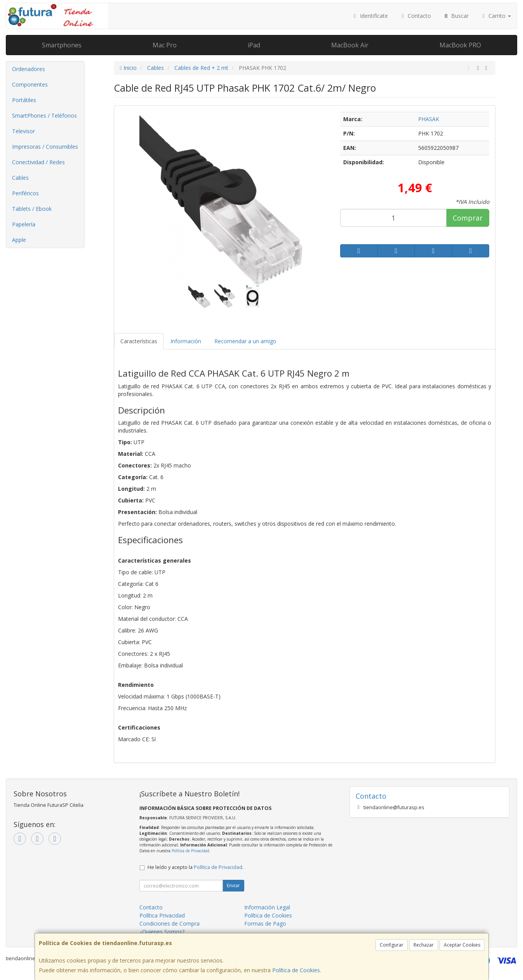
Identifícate (370, 16)
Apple (19, 240)
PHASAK (429, 119)
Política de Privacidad (190, 851)
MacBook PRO (460, 45)
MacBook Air (350, 45)
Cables (20, 178)
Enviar (233, 885)
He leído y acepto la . (195, 867)
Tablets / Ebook (32, 209)
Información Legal (267, 907)
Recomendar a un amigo (245, 341)
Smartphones (62, 45)
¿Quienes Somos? (162, 932)
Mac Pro (165, 45)
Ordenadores (29, 69)
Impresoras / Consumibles (45, 147)
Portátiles (24, 100)
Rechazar (424, 945)
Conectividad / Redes (38, 162)
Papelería (24, 224)
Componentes (30, 84)
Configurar (392, 945)
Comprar (468, 218)
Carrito (496, 16)
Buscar (456, 16)
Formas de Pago (265, 924)
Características (139, 341)
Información (186, 341)
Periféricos (25, 193)
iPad (254, 45)
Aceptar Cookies (462, 945)
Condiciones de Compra (169, 924)
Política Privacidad (162, 915)
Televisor (23, 131)
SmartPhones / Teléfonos (44, 116)
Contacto (415, 16)
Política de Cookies (296, 970)
